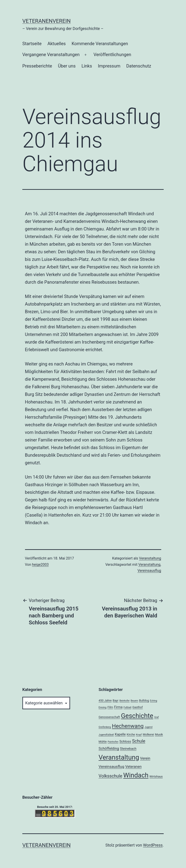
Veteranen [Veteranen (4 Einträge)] (133, 767)
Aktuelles (56, 44)
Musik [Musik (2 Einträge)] (159, 734)
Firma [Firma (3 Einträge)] (118, 707)
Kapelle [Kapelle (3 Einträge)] (120, 734)
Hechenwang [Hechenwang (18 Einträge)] (128, 726)
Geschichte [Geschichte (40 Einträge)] (137, 716)
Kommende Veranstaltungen (100, 44)
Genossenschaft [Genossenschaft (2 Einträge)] (109, 717)
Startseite (32, 44)
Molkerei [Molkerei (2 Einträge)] (148, 734)
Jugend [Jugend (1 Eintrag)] (149, 727)
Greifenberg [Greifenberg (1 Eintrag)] (105, 727)
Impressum (109, 66)
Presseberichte (37, 66)
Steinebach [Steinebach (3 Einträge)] (128, 749)
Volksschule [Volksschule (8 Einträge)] (111, 776)
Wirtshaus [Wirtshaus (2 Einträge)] (156, 776)
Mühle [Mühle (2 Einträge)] (103, 742)
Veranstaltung (150, 558)
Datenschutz (139, 66)
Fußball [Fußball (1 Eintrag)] (127, 707)
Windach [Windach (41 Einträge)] (136, 775)
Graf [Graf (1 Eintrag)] (157, 717)
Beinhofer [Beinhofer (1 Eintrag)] (125, 701)
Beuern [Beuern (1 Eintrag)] (134, 701)
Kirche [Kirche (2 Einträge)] (131, 734)
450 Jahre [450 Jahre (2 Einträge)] (105, 700)
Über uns (67, 66)
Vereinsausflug (149, 571)
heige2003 (40, 565)
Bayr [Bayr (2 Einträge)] (116, 700)
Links (87, 66)
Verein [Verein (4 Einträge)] (145, 758)
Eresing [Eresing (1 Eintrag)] (103, 707)
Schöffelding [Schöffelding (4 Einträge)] (109, 749)
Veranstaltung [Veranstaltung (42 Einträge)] (119, 757)
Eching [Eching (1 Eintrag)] (154, 701)
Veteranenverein (46, 21)
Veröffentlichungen (112, 55)
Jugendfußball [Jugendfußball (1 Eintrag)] (106, 735)
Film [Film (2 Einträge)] (110, 707)
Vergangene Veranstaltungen (51, 55)
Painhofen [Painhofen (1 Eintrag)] (113, 742)
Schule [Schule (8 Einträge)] (139, 741)
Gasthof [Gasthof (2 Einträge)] (138, 707)
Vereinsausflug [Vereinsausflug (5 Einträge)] (112, 767)
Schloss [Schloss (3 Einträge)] (125, 741)
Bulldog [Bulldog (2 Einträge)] (144, 700)
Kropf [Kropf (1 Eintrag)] (139, 735)
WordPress (153, 845)
